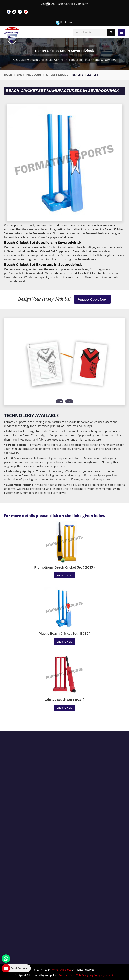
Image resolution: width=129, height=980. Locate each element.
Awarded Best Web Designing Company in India (86, 975)
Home (8, 75)
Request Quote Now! (92, 299)
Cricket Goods (57, 75)
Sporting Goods (29, 75)
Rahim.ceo (64, 23)
